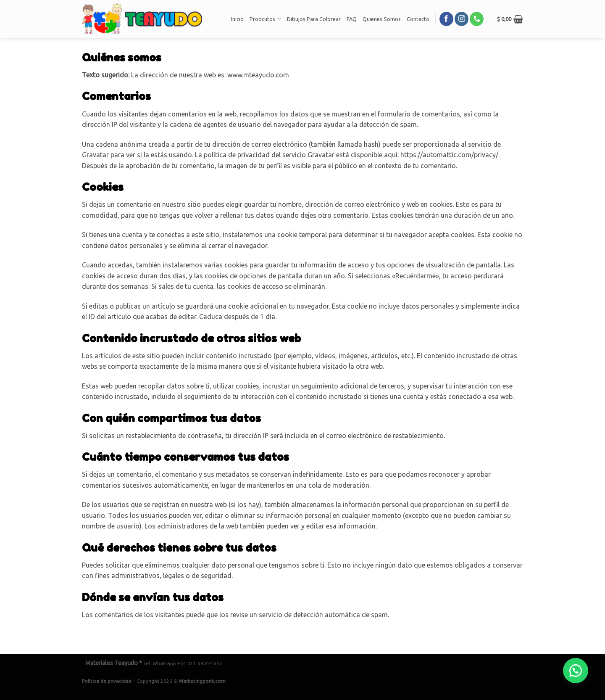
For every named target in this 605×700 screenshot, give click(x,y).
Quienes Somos (382, 19)
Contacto (418, 19)
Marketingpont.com (202, 681)
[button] (576, 671)
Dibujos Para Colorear (314, 19)
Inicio (237, 19)
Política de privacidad (107, 681)
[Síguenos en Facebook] (446, 19)
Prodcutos (265, 19)
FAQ (352, 19)
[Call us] (477, 19)
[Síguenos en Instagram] (462, 19)
